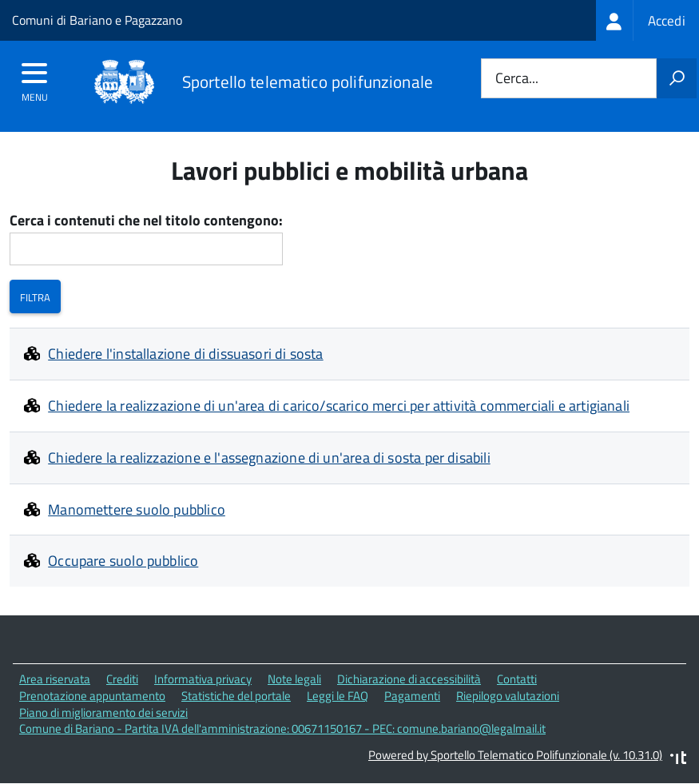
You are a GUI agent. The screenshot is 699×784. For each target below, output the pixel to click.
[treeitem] (647, 20)
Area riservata (55, 679)
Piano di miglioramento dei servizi (103, 712)
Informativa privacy (203, 679)
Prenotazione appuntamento (92, 696)
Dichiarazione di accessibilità (409, 679)
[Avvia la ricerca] (677, 78)
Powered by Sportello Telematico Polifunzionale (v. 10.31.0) (515, 755)
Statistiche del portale (236, 696)
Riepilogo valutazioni (508, 696)
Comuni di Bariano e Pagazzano (97, 20)
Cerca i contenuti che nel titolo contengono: (146, 221)
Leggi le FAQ (338, 696)
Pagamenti (412, 696)
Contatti (517, 679)
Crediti (122, 679)
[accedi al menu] (35, 78)
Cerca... (517, 79)
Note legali (294, 679)
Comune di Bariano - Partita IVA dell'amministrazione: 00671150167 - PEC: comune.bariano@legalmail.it (282, 728)
